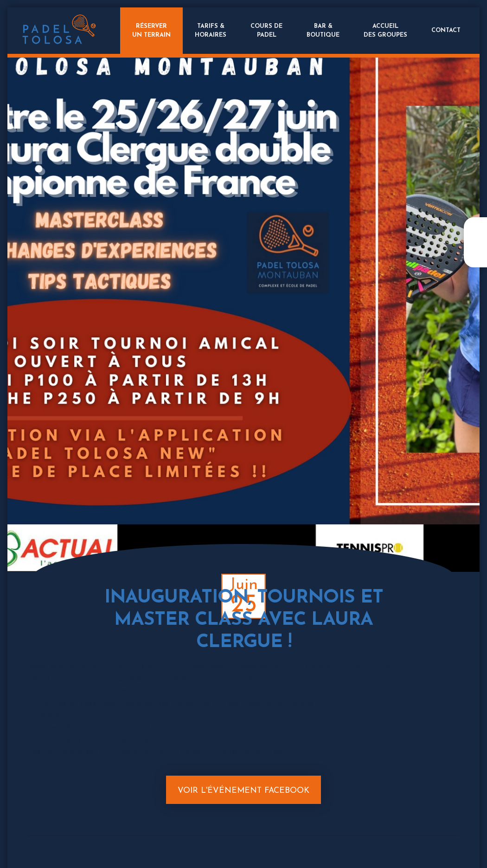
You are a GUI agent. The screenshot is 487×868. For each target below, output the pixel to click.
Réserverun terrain (151, 31)
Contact (446, 30)
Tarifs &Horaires (211, 31)
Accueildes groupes (385, 31)
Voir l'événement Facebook (243, 791)
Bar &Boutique (323, 31)
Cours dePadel (266, 31)
